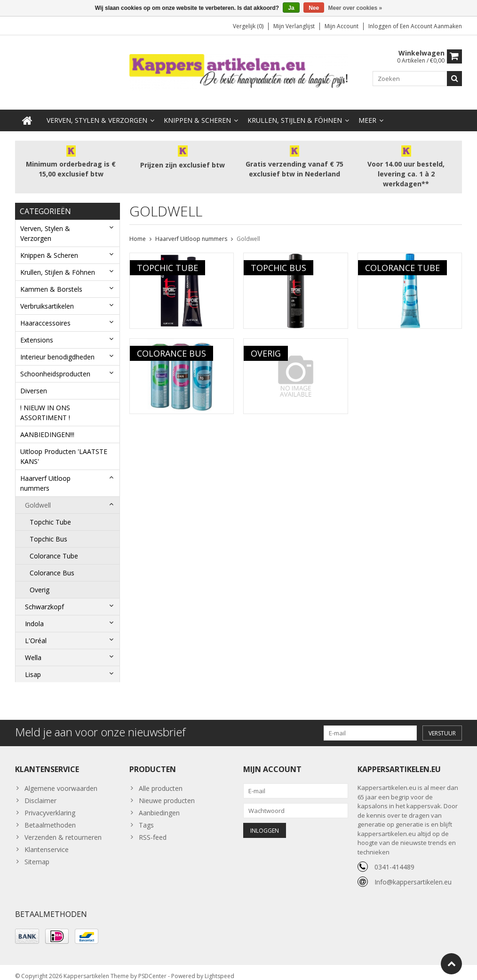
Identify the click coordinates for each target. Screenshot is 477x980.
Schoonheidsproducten (55, 364)
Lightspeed (219, 968)
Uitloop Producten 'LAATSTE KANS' (64, 447)
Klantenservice (47, 842)
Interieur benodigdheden (57, 347)
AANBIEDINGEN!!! (47, 425)
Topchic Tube (50, 513)
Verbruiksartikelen (47, 297)
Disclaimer (40, 793)
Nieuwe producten (167, 793)
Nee (314, 8)
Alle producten (161, 781)
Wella (33, 648)
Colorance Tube (54, 546)
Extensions (37, 331)
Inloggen (381, 26)
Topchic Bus (48, 530)
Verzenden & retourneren (63, 830)
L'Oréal (36, 631)
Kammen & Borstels (51, 280)
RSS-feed (153, 830)
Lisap (33, 665)
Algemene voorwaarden (61, 781)
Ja (291, 8)
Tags (146, 817)
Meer (367, 111)
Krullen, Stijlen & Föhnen (295, 111)
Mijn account (342, 26)
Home (138, 229)
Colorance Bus (52, 563)
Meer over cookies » (355, 8)
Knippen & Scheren (197, 111)
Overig (40, 580)
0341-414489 (394, 859)
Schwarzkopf (44, 597)
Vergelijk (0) (248, 26)
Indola (34, 614)
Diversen (34, 381)
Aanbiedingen (159, 805)
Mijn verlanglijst (294, 26)
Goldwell (38, 496)
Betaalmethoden (50, 817)
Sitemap (37, 854)
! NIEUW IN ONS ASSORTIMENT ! (45, 403)
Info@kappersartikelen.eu (413, 874)
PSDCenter (152, 968)
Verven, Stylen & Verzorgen (97, 111)
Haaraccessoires (45, 314)
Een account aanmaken (431, 26)
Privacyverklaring (50, 805)
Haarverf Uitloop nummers (45, 474)
